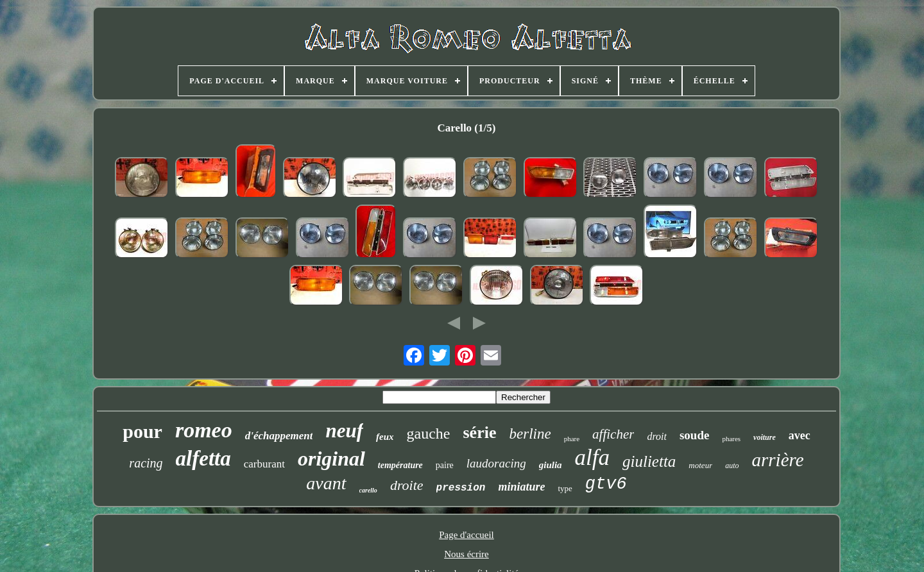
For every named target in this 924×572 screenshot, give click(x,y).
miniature (521, 487)
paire (445, 465)
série (480, 433)
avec (800, 435)
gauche (429, 433)
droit (657, 436)
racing (146, 463)
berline (530, 434)
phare (572, 439)
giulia (551, 465)
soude (694, 435)
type (565, 488)
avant (326, 483)
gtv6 (606, 484)
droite (407, 485)
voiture (765, 437)
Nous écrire (466, 554)
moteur (700, 465)
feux (385, 437)
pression (461, 488)
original (331, 458)
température (400, 465)
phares (731, 439)
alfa (592, 458)
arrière (778, 460)
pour (142, 431)
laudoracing (496, 463)
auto (732, 466)
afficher (613, 434)
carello (368, 490)
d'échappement (279, 436)
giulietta (649, 461)
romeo (204, 430)
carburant (264, 464)
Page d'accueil (466, 535)
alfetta (203, 458)
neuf (344, 431)
